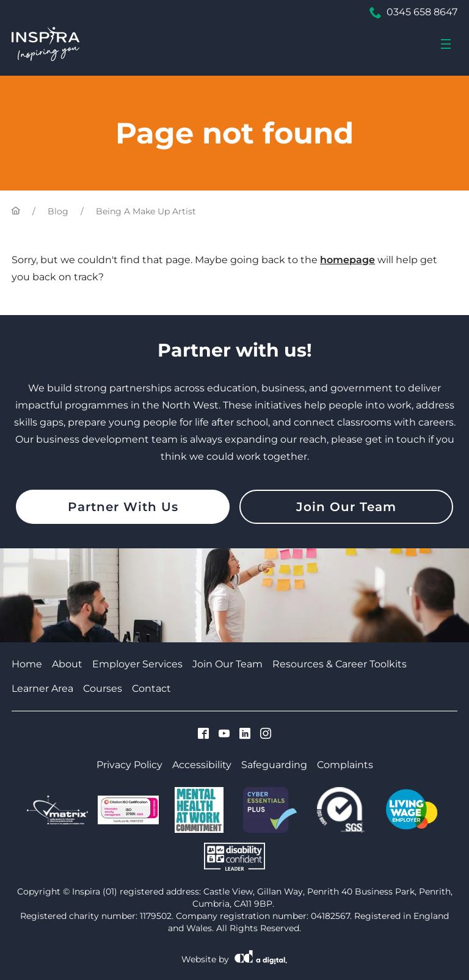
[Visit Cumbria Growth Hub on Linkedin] (245, 735)
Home (27, 664)
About (67, 664)
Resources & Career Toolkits (340, 664)
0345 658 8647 (413, 12)
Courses (103, 688)
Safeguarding (274, 765)
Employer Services (137, 664)
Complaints (345, 765)
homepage (347, 260)
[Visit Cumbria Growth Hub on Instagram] (266, 735)
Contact (151, 688)
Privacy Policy (129, 765)
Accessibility (202, 765)
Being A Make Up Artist (146, 211)
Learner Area (42, 688)
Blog (58, 211)
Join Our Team (346, 507)
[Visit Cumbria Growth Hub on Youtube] (224, 735)
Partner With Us (123, 507)
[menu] (446, 44)
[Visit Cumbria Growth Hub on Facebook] (203, 735)
